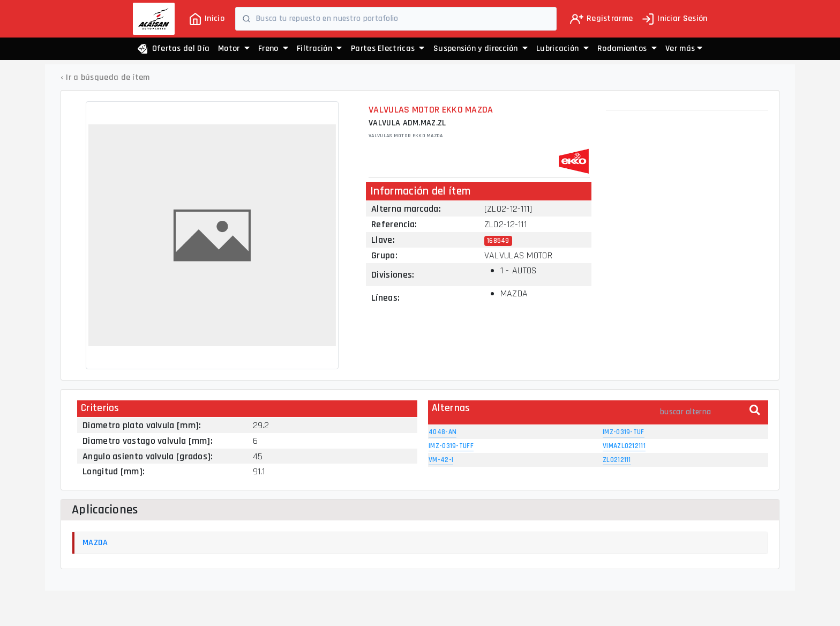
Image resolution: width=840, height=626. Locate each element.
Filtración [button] (320, 49)
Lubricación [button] (562, 49)
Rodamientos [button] (627, 49)
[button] (684, 49)
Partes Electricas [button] (388, 49)
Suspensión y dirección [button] (481, 49)
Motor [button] (234, 49)
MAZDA (95, 543)
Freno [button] (273, 49)
